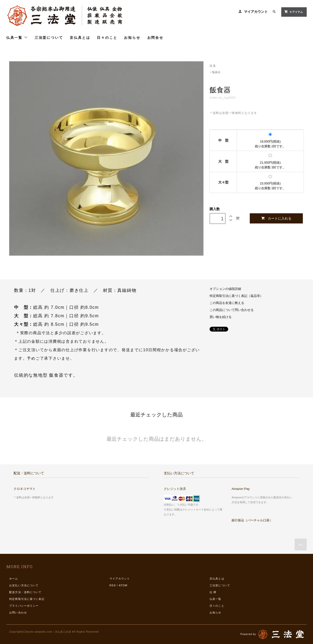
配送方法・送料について (25, 592)
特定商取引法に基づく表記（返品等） (236, 296)
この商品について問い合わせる (232, 310)
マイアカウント (256, 12)
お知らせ (132, 37)
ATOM (123, 585)
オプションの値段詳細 (225, 289)
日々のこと (107, 37)
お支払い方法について (24, 585)
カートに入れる (276, 218)
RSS (113, 585)
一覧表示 (215, 72)
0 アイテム (293, 12)
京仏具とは (80, 37)
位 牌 (213, 592)
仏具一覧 (17, 37)
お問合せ (155, 37)
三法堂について (49, 37)
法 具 (213, 66)
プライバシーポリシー (24, 606)
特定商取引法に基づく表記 (27, 599)
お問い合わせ (18, 612)
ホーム (14, 579)
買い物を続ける (221, 317)
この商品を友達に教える (227, 303)
